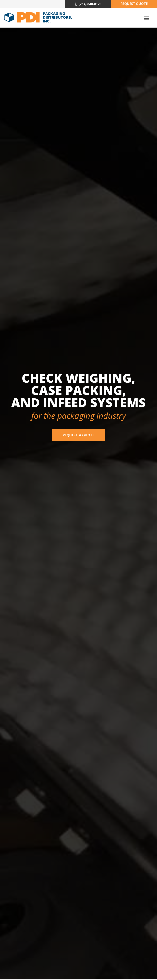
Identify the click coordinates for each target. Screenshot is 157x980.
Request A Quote (79, 435)
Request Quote (134, 4)
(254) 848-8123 (88, 4)
